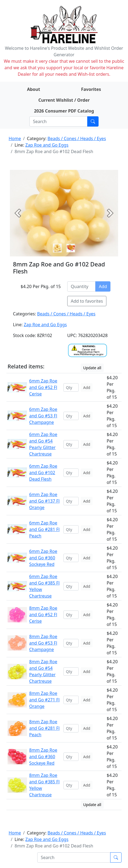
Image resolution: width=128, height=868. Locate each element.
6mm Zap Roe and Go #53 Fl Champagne (43, 416)
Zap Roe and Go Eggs (47, 145)
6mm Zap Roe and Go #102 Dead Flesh (43, 473)
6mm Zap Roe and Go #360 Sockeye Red (43, 558)
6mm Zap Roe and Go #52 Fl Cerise (43, 387)
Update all (92, 368)
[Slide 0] (57, 248)
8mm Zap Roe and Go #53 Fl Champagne (43, 643)
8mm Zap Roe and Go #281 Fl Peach (44, 728)
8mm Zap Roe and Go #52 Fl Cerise (43, 615)
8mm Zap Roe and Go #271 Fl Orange (44, 700)
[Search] (58, 121)
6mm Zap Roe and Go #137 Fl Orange (44, 501)
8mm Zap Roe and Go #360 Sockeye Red (43, 757)
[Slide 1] (71, 248)
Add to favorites (87, 301)
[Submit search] (93, 121)
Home (15, 138)
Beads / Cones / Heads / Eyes (77, 138)
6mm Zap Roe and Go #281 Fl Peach (44, 529)
